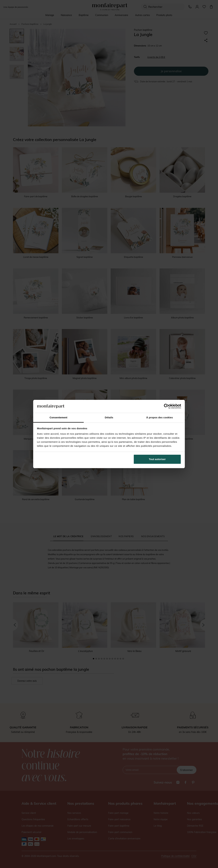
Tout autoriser (157, 459)
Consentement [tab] (58, 417)
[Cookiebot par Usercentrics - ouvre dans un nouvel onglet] (166, 406)
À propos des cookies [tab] (160, 417)
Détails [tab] (109, 417)
